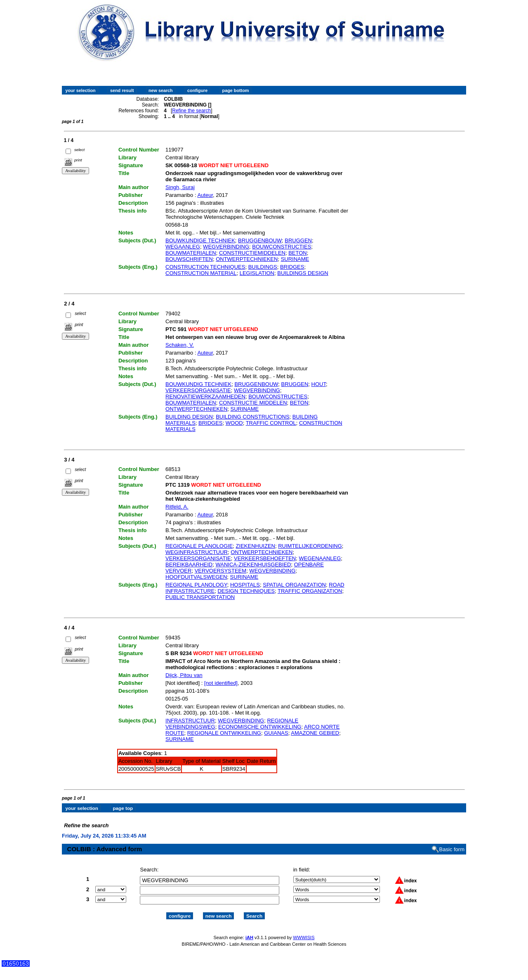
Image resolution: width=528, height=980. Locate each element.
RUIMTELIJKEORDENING (310, 546)
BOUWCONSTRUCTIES (282, 247)
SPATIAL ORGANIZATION (294, 585)
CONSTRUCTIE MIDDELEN (253, 403)
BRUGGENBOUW (260, 240)
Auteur (205, 195)
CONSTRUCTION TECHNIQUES (205, 267)
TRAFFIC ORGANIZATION (310, 591)
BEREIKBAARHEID (189, 565)
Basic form (452, 842)
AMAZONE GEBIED (315, 733)
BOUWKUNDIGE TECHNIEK (200, 240)
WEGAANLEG (183, 247)
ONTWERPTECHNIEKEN (247, 259)
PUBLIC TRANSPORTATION (200, 597)
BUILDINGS (263, 267)
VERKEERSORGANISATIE (198, 390)
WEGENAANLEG (320, 558)
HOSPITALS (245, 585)
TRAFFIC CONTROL (271, 423)
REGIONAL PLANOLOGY (196, 585)
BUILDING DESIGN (189, 417)
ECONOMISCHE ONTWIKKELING (260, 727)
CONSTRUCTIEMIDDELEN (252, 253)
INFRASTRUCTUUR (190, 721)
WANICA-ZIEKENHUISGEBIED (253, 565)
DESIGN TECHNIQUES (246, 591)
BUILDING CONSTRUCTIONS (252, 417)
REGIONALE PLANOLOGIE (199, 546)
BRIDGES (292, 267)
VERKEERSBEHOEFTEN (265, 558)
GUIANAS (276, 733)
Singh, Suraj (180, 187)
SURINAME (295, 259)
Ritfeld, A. (177, 507)
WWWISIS (304, 930)
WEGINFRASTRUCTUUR (197, 552)
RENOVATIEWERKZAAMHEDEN (205, 396)
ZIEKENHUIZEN (256, 546)
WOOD (234, 423)
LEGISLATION (257, 273)
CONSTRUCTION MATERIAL (201, 273)
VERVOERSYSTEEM (220, 571)
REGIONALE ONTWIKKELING (224, 733)
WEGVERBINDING (226, 247)
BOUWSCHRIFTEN (189, 259)
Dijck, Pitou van (184, 675)
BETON (298, 253)
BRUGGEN (298, 240)
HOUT (319, 384)
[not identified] (221, 683)
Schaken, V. (180, 345)
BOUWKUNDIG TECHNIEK (198, 384)
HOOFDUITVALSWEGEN (196, 577)
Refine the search (191, 111)
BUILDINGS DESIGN (303, 273)
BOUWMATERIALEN (191, 253)
